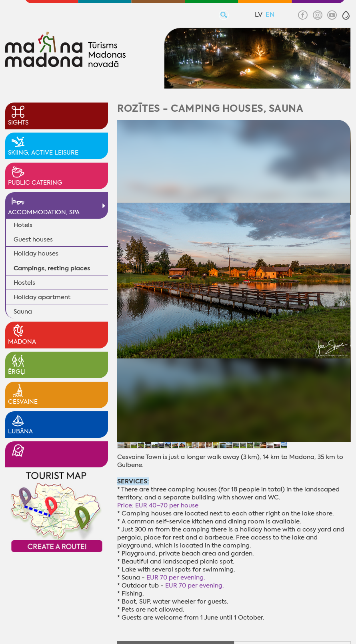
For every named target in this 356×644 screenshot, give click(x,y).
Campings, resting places (52, 268)
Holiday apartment (42, 297)
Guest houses (33, 239)
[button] (346, 15)
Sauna (23, 312)
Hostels (24, 283)
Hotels (23, 225)
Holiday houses (36, 254)
